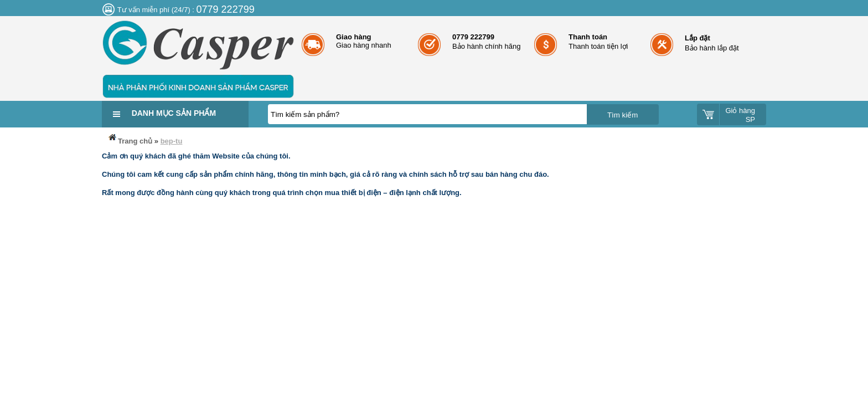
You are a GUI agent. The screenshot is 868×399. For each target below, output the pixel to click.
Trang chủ (130, 139)
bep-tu (172, 141)
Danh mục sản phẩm (174, 113)
